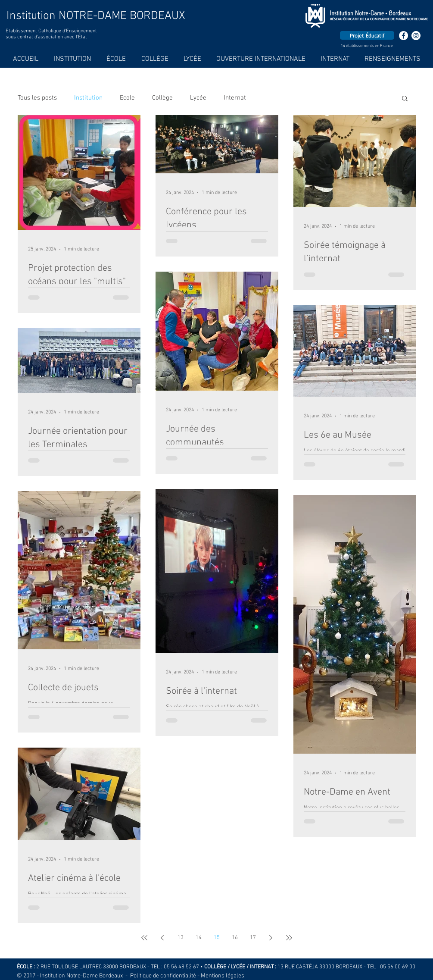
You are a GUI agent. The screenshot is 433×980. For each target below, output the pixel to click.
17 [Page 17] (253, 938)
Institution (88, 98)
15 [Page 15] (217, 938)
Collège (162, 98)
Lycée (198, 98)
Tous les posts (37, 98)
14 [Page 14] (199, 938)
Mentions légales (223, 976)
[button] (405, 99)
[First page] (144, 938)
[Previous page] (162, 938)
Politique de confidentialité (163, 976)
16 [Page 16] (235, 938)
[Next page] (271, 938)
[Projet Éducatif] (367, 35)
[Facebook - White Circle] (403, 36)
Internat (235, 98)
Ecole (127, 98)
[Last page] (289, 938)
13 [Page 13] (181, 938)
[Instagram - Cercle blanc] (416, 36)
